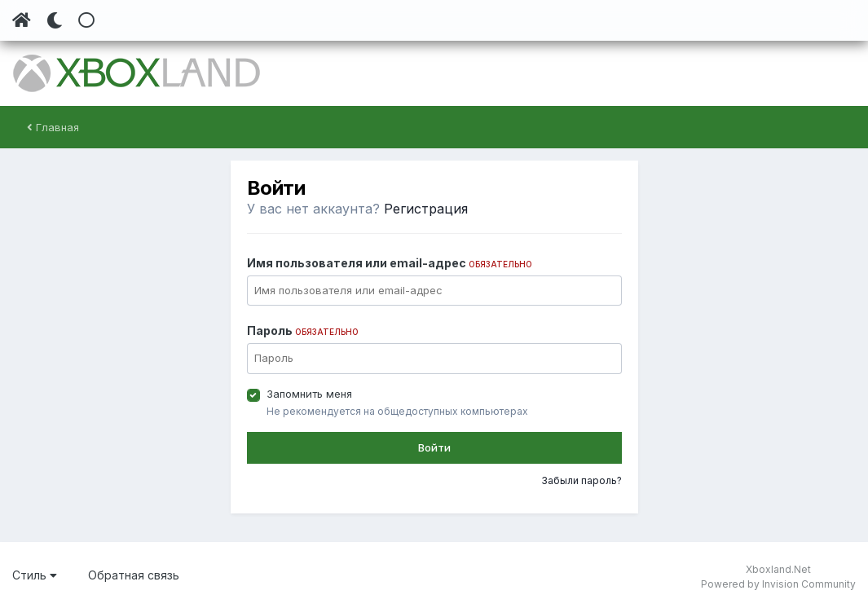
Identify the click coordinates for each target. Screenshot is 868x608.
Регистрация (426, 209)
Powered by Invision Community (778, 584)
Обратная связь (134, 575)
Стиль (35, 575)
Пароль (303, 330)
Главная (53, 127)
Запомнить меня (309, 394)
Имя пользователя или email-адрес (390, 263)
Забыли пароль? (582, 480)
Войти (434, 447)
